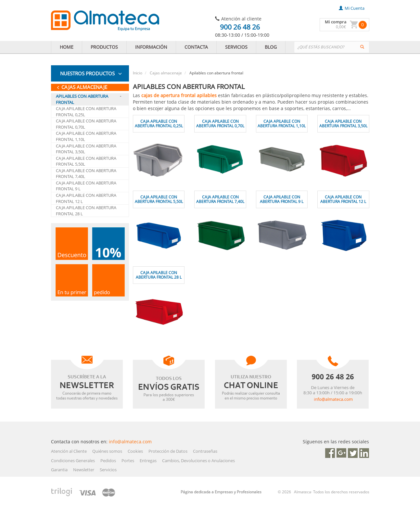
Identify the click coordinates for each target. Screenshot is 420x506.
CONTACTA (196, 47)
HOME (67, 47)
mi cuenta (352, 8)
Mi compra (336, 22)
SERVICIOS (236, 47)
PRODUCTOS (104, 47)
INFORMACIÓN (151, 47)
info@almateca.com (130, 442)
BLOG (271, 47)
